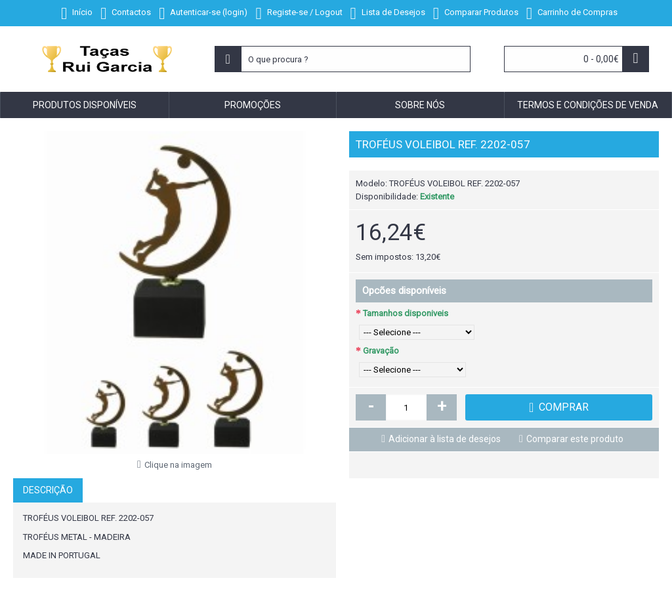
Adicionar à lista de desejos (445, 439)
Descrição (48, 490)
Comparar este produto (575, 439)
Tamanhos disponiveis (406, 313)
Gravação (381, 351)
